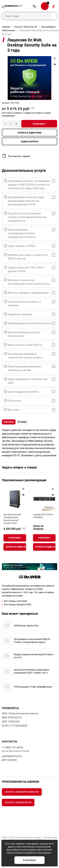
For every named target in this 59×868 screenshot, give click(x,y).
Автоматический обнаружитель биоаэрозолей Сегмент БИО (12, 519)
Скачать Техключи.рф (18, 802)
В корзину (39, 124)
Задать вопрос (30, 142)
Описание (9, 422)
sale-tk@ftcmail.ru (12, 756)
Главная (6, 27)
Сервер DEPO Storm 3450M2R (43, 516)
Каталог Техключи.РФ (26, 27)
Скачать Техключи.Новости (22, 792)
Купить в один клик (30, 133)
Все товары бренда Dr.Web (18, 604)
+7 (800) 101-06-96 (34, 6)
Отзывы (22, 422)
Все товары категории (15, 601)
